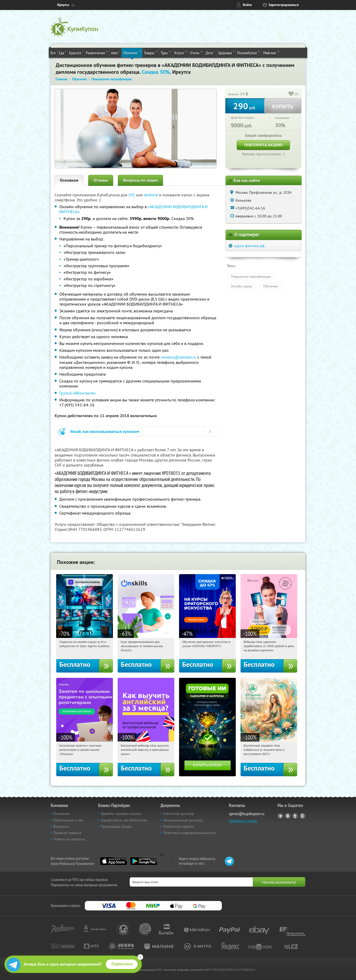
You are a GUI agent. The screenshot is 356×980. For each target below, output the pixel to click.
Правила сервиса (67, 833)
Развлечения (97, 53)
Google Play (144, 861)
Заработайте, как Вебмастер (124, 820)
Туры (166, 53)
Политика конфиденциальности (189, 833)
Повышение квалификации (251, 276)
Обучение (132, 53)
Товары (151, 53)
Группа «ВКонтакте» (78, 393)
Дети (210, 53)
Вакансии (61, 826)
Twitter (295, 816)
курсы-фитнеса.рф (249, 246)
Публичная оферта (179, 826)
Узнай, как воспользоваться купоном (105, 431)
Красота (76, 53)
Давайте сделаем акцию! (121, 814)
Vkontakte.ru (288, 816)
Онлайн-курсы (242, 286)
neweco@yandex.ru (179, 357)
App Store (114, 861)
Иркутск (63, 5)
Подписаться (122, 964)
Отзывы (101, 180)
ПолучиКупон (249, 53)
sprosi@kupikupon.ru (247, 814)
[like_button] (291, 94)
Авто (116, 53)
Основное (69, 180)
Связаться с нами (243, 821)
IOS (132, 195)
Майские (271, 53)
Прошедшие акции (116, 826)
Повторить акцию (263, 145)
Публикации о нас (68, 820)
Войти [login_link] (247, 5)
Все (53, 53)
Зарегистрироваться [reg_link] (284, 5)
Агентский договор (179, 814)
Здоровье (226, 53)
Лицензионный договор (183, 820)
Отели (196, 53)
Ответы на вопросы (69, 839)
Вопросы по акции (140, 180)
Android (151, 195)
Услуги (181, 53)
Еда (62, 53)
